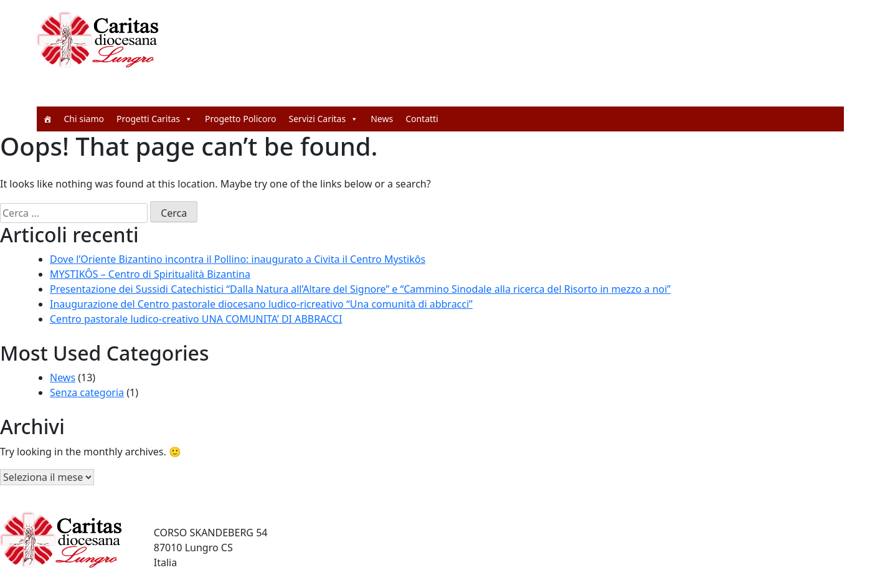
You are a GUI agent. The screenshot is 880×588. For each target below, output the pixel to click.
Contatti (422, 119)
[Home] (47, 119)
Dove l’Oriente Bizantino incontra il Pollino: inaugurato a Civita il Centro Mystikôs (238, 259)
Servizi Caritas (324, 119)
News (382, 119)
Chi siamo (84, 119)
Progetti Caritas (154, 119)
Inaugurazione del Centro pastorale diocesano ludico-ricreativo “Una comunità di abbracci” (261, 304)
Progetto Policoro (241, 119)
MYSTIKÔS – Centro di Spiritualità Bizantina (150, 274)
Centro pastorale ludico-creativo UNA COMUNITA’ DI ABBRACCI (196, 319)
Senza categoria (87, 392)
